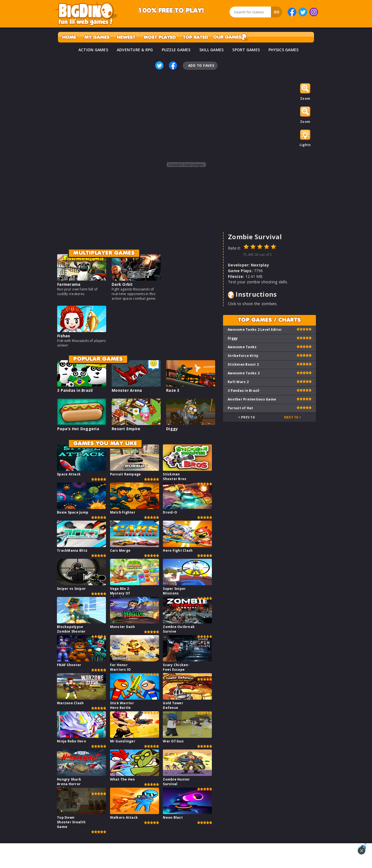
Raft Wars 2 (238, 382)
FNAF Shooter (69, 665)
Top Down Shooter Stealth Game (71, 822)
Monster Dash (123, 627)
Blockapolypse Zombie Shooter (71, 629)
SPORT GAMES (246, 50)
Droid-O (170, 512)
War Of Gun (173, 741)
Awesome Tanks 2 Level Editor (255, 330)
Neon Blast (173, 817)
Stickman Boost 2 (243, 364)
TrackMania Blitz (72, 550)
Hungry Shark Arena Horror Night (69, 784)
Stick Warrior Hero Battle (122, 705)
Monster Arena (127, 390)
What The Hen (123, 779)
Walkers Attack (124, 817)
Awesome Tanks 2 (244, 373)
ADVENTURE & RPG (135, 50)
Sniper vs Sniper (71, 589)
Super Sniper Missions (174, 591)
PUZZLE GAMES (176, 50)
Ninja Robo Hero (71, 741)
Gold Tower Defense (173, 705)
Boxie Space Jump (73, 512)
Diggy (172, 429)
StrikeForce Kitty (243, 356)
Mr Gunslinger (123, 741)
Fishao (64, 336)
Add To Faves (201, 66)
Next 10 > (293, 417)
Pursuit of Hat (240, 408)
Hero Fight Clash (178, 550)
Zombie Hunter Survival (176, 782)
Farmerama (69, 284)
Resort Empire (126, 429)
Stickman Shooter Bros (175, 477)
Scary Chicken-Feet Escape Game (176, 670)
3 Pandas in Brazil (75, 390)
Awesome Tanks (242, 347)
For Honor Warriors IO (121, 667)
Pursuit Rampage (126, 474)
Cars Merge (120, 550)
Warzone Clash (70, 703)
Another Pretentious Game (252, 399)
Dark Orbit (122, 284)
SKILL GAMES (212, 50)
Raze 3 (173, 390)
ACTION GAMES (93, 50)
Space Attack (69, 474)
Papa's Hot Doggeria (78, 429)
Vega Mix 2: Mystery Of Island (120, 593)
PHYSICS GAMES (283, 50)
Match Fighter (123, 512)
